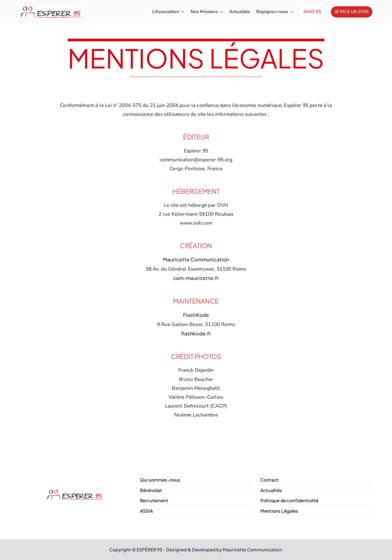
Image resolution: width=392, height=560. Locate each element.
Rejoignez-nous (275, 12)
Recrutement (154, 500)
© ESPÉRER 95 (147, 550)
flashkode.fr (196, 333)
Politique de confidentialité (289, 500)
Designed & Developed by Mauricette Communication (224, 550)
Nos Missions (207, 12)
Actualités (240, 12)
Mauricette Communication (196, 259)
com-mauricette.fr (196, 278)
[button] (182, 12)
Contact (269, 480)
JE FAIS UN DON (352, 12)
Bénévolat (151, 490)
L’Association (168, 12)
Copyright (120, 550)
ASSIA (146, 511)
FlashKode (196, 315)
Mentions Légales (279, 511)
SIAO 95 (312, 12)
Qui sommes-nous (160, 480)
